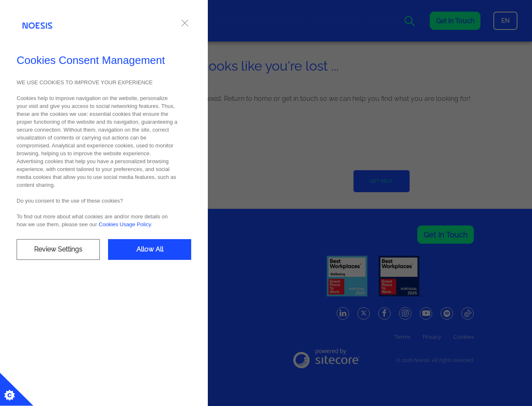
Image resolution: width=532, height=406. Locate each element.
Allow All (150, 249)
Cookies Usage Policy (124, 224)
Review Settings (58, 249)
